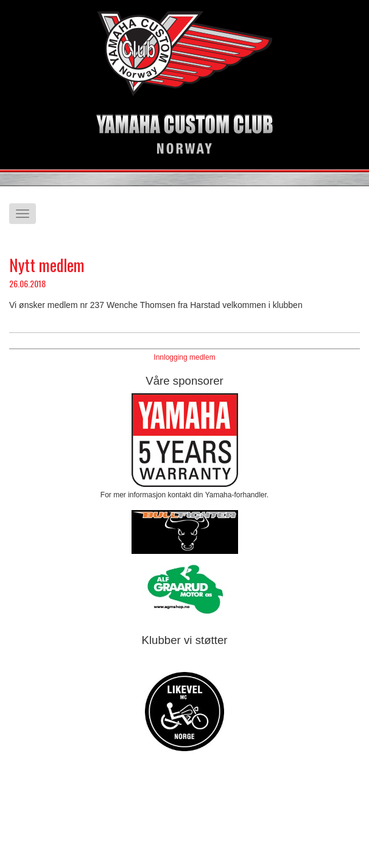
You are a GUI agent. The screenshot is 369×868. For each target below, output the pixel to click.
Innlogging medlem (184, 357)
